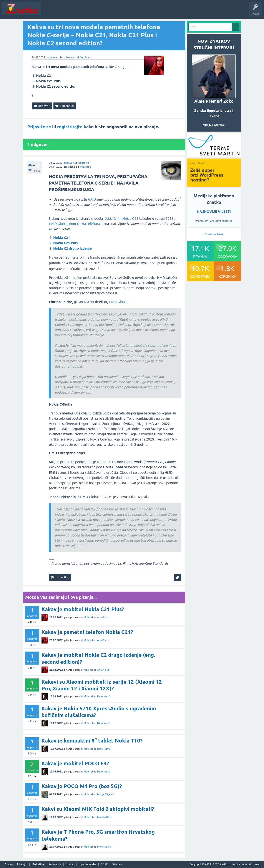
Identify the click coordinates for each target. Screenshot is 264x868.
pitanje (51, 58)
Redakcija (84, 163)
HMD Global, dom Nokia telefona (74, 224)
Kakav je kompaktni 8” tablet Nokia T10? (92, 741)
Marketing (38, 864)
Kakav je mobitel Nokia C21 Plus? (83, 609)
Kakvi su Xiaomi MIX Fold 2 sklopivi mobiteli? (98, 809)
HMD (92, 199)
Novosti (49, 12)
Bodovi (70, 864)
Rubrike (85, 12)
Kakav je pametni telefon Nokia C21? (87, 632)
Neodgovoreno (67, 12)
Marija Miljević (105, 794)
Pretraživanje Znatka (214, 234)
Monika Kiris (104, 817)
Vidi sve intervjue (214, 125)
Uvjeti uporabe (87, 864)
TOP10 (140, 12)
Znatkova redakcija (221, 221)
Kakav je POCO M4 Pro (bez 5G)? (82, 786)
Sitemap (117, 864)
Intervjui (22, 864)
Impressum (202, 221)
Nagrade (153, 12)
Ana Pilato (86, 58)
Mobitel (71, 58)
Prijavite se (39, 127)
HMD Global (118, 302)
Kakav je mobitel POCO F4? (75, 763)
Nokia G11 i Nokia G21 (121, 218)
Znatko (8, 864)
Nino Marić (104, 696)
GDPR (104, 864)
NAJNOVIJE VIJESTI (214, 212)
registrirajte (70, 127)
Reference (55, 864)
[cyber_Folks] (214, 156)
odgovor (69, 163)
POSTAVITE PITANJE (107, 12)
